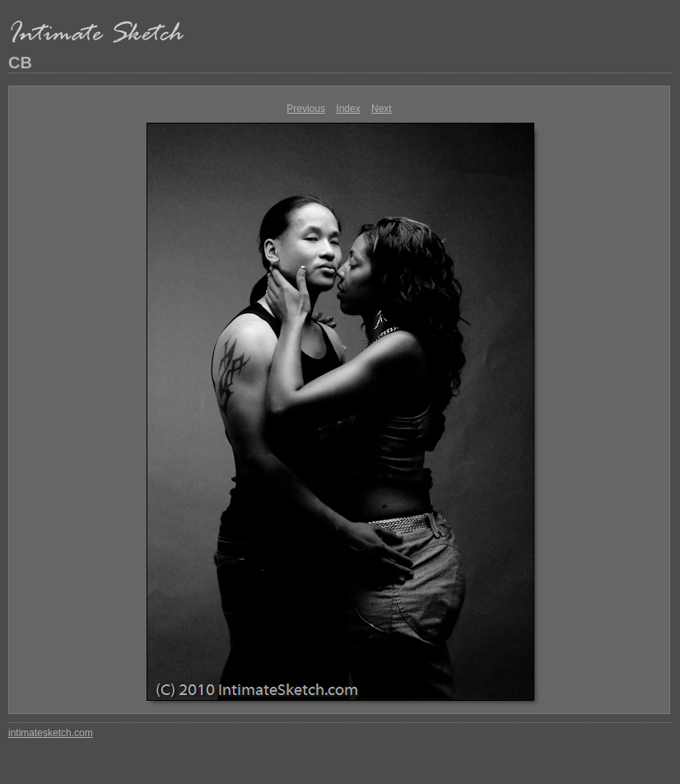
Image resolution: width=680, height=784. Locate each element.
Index (348, 109)
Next (382, 109)
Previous (306, 109)
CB (20, 63)
